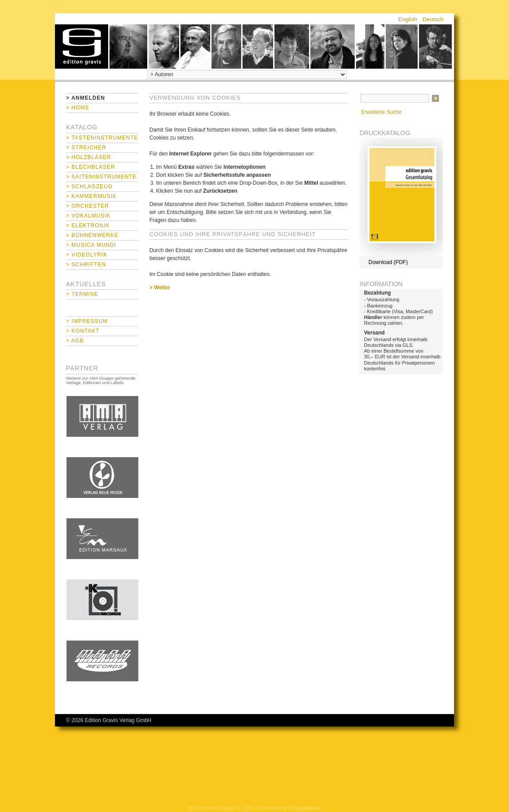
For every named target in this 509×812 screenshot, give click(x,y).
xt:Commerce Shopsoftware (288, 808)
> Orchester (88, 206)
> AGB (75, 341)
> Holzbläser (89, 157)
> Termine (82, 294)
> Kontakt (83, 331)
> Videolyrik (87, 255)
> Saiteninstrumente (101, 177)
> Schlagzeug (89, 186)
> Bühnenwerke (92, 235)
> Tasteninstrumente (102, 138)
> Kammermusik (91, 196)
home (82, 47)
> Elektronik (88, 225)
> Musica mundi (91, 245)
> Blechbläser (91, 167)
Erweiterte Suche (381, 112)
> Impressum (87, 321)
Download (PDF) (388, 262)
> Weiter (160, 288)
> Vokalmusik (88, 216)
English (408, 19)
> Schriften (86, 264)
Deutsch (433, 19)
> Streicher (86, 148)
